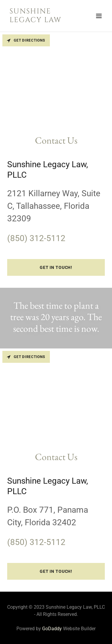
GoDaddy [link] (52, 629)
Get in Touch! (56, 267)
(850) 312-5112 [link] (36, 238)
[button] (99, 16)
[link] (41, 20)
